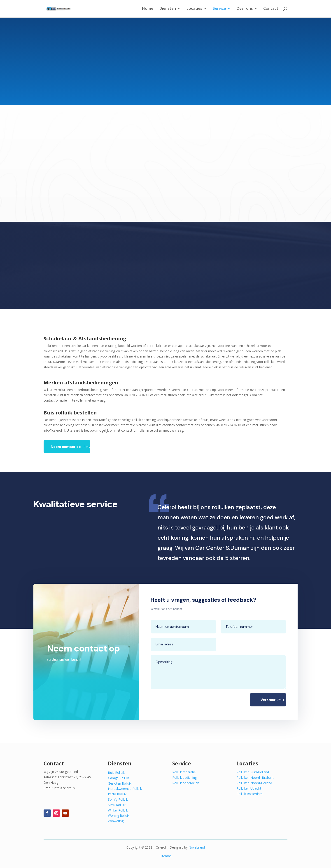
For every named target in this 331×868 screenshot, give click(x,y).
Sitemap (166, 856)
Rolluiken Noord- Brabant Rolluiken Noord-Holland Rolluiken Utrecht (255, 783)
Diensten (168, 9)
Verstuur (261, 700)
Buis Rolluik (116, 773)
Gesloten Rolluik (120, 783)
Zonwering (116, 821)
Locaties (194, 9)
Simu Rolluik (117, 805)
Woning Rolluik (119, 815)
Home (148, 9)
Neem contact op (66, 447)
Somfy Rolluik (118, 799)
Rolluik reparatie (184, 772)
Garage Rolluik (118, 778)
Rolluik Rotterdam (249, 794)
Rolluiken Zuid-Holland (253, 772)
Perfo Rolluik (117, 794)
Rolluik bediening (184, 777)
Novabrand (197, 847)
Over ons (245, 9)
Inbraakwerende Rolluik (125, 789)
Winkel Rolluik (118, 810)
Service (219, 9)
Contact (271, 9)
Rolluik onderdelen (186, 783)
